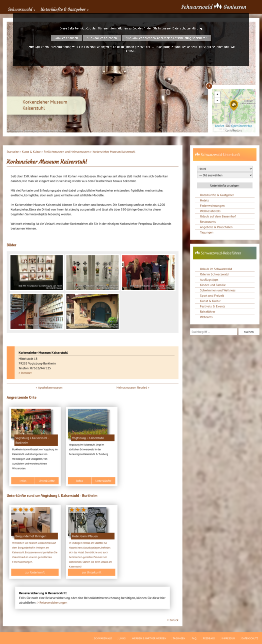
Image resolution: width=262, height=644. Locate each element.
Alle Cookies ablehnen (102, 38)
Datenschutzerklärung (187, 28)
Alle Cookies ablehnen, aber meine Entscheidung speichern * (166, 38)
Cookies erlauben (66, 38)
